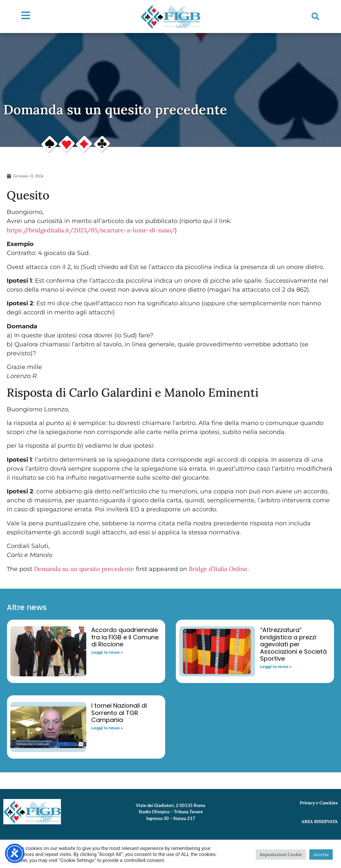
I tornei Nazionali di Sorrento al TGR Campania (119, 713)
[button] (315, 16)
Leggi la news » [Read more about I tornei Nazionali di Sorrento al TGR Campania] (107, 728)
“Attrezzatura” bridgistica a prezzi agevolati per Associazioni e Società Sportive (293, 644)
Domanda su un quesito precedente (84, 569)
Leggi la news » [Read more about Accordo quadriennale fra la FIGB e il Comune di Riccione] (107, 652)
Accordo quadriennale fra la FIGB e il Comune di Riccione (125, 637)
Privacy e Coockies (319, 803)
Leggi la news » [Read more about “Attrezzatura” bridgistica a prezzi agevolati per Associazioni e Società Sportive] (276, 666)
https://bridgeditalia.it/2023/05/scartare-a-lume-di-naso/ (91, 230)
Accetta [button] (321, 854)
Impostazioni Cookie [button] (281, 854)
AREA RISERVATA (320, 821)
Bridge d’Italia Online (218, 569)
